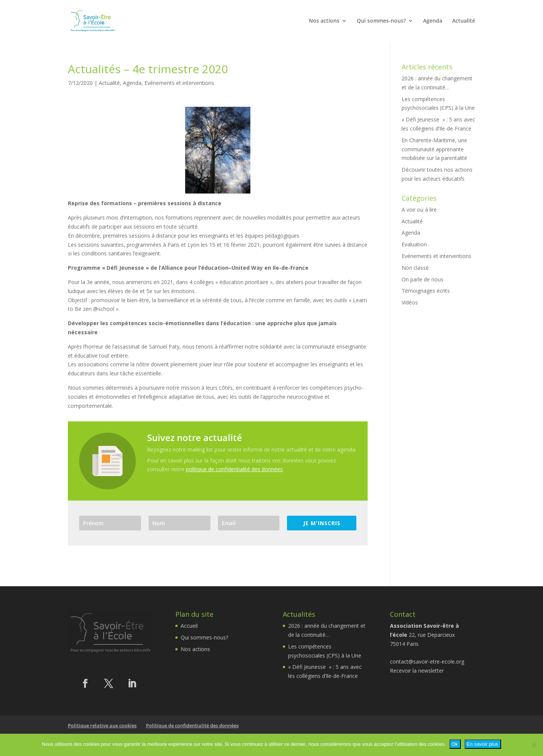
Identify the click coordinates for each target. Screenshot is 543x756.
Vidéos (410, 302)
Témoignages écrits (426, 291)
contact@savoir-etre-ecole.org (427, 661)
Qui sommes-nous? (381, 21)
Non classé (415, 268)
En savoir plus (482, 744)
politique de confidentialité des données (234, 469)
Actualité (464, 21)
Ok (455, 744)
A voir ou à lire (419, 210)
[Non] (534, 745)
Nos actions (324, 21)
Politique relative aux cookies (102, 725)
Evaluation (414, 244)
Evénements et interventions (179, 83)
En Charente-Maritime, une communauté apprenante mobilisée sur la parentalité (434, 149)
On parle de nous (423, 279)
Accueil (189, 626)
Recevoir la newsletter (417, 671)
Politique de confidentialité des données (192, 725)
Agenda (433, 21)
